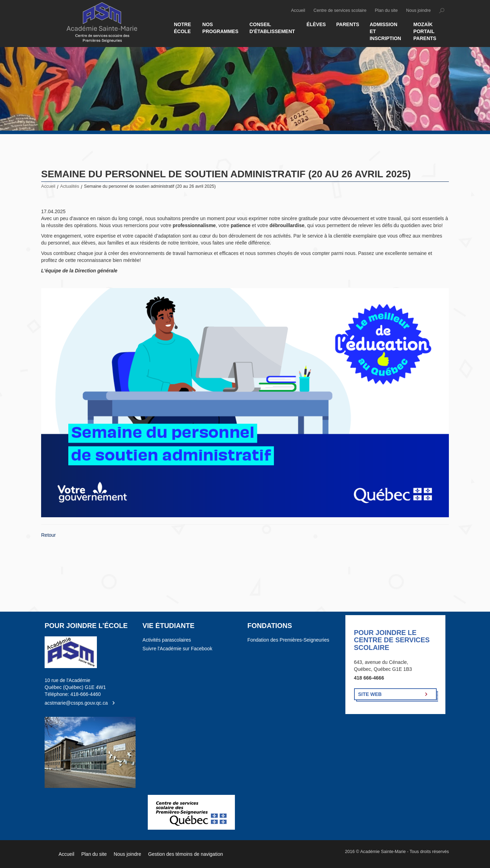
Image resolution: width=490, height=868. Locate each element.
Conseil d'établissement (272, 28)
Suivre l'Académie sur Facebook (177, 649)
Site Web (370, 694)
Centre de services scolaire (340, 10)
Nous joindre (418, 10)
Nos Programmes (220, 28)
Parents (348, 24)
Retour (48, 535)
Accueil (298, 10)
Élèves (316, 24)
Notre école (182, 28)
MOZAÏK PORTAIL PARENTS (425, 31)
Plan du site (386, 10)
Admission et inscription (385, 31)
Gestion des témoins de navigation (186, 854)
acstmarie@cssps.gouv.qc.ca (76, 703)
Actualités (70, 186)
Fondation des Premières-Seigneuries (288, 640)
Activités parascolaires (167, 640)
